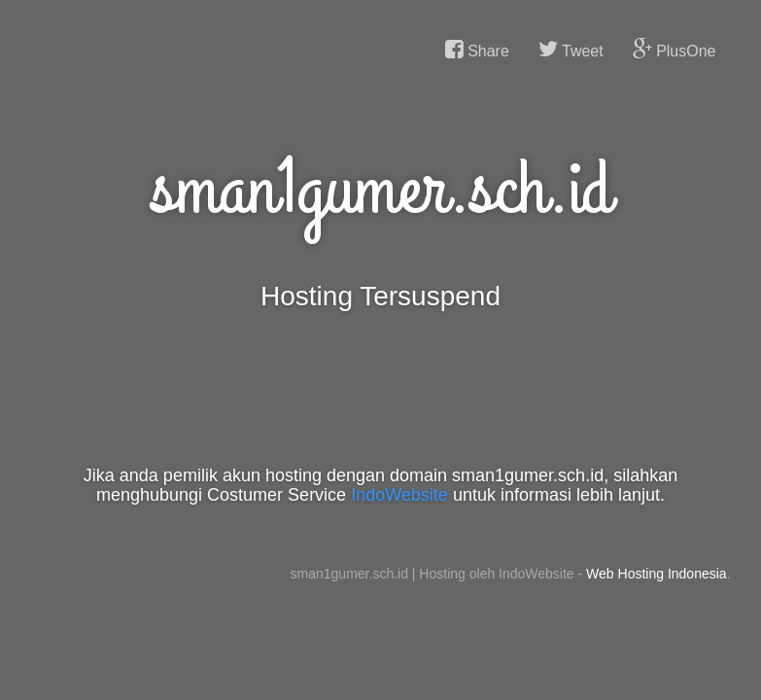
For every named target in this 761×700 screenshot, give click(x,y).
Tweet (571, 50)
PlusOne (675, 50)
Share (477, 50)
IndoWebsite (399, 495)
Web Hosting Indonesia (657, 574)
